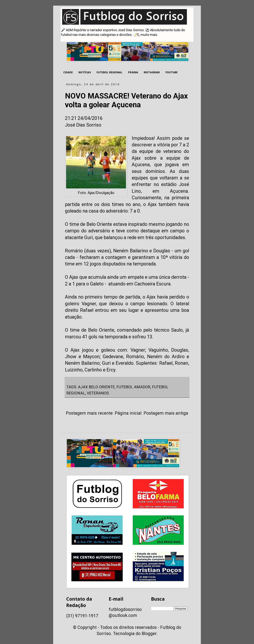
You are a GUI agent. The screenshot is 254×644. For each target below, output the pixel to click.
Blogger (149, 634)
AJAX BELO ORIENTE (96, 387)
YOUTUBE (171, 72)
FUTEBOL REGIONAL (109, 72)
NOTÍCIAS (85, 72)
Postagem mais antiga (166, 413)
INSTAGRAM (152, 72)
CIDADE (68, 72)
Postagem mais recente (89, 413)
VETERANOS (98, 393)
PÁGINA (133, 72)
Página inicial (128, 413)
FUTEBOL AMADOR (133, 387)
